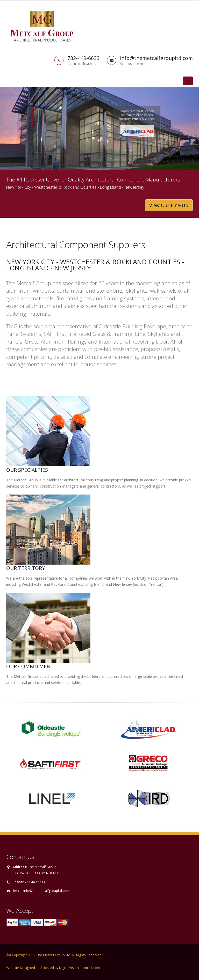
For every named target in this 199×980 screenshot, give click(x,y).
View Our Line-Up (169, 205)
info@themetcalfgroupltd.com (46, 891)
